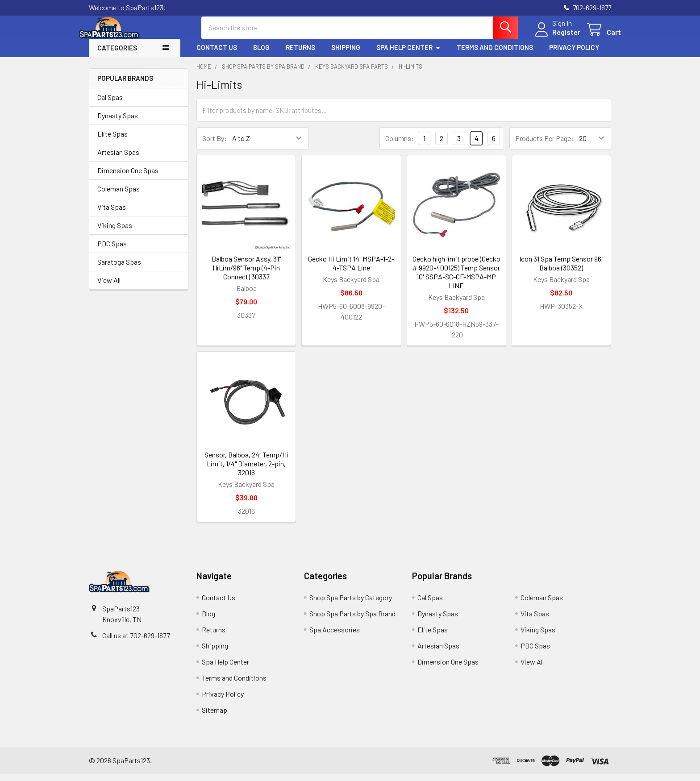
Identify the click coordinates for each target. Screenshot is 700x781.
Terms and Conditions (495, 55)
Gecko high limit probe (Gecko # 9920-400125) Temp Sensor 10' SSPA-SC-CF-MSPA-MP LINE (456, 279)
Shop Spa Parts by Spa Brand (352, 621)
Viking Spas (115, 232)
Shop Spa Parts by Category (351, 604)
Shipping (346, 55)
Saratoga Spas (119, 269)
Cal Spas (110, 104)
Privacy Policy (574, 55)
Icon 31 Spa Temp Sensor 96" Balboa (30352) (561, 270)
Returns (300, 55)
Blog (261, 55)
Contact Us (217, 55)
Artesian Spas (118, 159)
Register (556, 37)
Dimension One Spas (128, 177)
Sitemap (215, 717)
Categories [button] (117, 55)
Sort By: (215, 146)
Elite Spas (112, 141)
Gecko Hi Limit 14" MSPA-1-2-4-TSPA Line (351, 270)
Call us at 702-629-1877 (136, 642)
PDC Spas (112, 251)
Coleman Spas (119, 196)
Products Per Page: (544, 146)
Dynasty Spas (118, 123)
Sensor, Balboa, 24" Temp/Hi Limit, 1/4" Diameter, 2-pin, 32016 (246, 471)
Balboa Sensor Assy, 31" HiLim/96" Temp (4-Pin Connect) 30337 (246, 275)
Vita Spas (112, 214)
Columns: (400, 145)
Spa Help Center (408, 55)
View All (109, 287)
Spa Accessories (335, 637)
